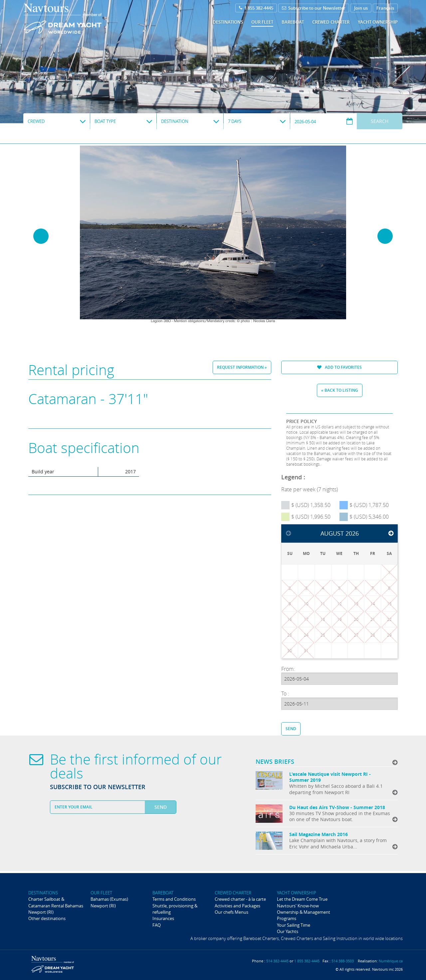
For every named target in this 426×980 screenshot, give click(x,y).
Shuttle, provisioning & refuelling (175, 909)
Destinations (228, 22)
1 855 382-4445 (256, 8)
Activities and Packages (237, 906)
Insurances (163, 918)
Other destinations (47, 918)
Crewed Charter (331, 22)
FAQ (157, 925)
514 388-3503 (343, 961)
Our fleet (262, 22)
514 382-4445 (277, 961)
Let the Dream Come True (302, 899)
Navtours (76, 19)
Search (380, 121)
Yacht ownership (378, 22)
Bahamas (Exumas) (109, 899)
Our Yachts (288, 931)
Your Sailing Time (294, 925)
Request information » (242, 367)
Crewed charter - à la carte (240, 899)
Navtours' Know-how (298, 906)
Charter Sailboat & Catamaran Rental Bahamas (56, 902)
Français (385, 8)
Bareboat (293, 22)
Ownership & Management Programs (304, 915)
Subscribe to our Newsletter (314, 8)
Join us (361, 8)
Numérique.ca (391, 961)
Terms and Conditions (174, 899)
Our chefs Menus (231, 912)
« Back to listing (340, 390)
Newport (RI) (41, 912)
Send (291, 729)
